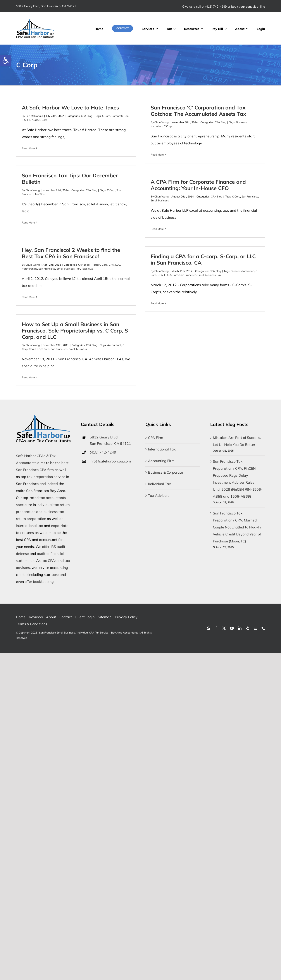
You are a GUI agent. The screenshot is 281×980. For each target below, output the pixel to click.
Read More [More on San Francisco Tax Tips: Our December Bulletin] (28, 222)
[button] (6, 60)
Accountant (114, 345)
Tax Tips (40, 194)
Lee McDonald (34, 116)
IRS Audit (33, 120)
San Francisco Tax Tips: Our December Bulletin (70, 179)
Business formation (242, 271)
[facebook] (216, 628)
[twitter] (224, 628)
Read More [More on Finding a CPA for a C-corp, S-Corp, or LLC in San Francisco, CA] (157, 303)
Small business (160, 200)
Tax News (87, 269)
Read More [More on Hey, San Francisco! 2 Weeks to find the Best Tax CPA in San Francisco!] (28, 297)
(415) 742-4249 (216, 7)
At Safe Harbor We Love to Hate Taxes (70, 107)
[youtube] (232, 628)
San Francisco (250, 197)
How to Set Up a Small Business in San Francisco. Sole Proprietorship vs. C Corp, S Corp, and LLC (75, 331)
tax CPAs (49, 561)
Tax (78, 269)
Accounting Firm (161, 461)
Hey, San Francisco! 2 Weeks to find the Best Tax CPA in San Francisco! (71, 253)
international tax (29, 526)
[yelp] (248, 628)
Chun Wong (161, 122)
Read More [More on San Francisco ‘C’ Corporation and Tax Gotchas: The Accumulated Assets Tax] (157, 155)
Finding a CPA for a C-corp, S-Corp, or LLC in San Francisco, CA (203, 259)
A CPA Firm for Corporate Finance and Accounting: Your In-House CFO (198, 185)
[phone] (263, 628)
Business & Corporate (165, 472)
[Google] (208, 628)
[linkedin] (240, 628)
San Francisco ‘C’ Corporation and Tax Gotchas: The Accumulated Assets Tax (198, 111)
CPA (111, 265)
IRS (24, 120)
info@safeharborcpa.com (110, 461)
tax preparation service (46, 477)
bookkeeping (43, 582)
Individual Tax (159, 484)
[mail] (255, 628)
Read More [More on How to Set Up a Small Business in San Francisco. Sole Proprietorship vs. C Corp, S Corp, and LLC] (28, 377)
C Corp (106, 116)
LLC (118, 265)
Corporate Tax (120, 116)
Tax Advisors (159, 495)
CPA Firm (156, 438)
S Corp (43, 120)
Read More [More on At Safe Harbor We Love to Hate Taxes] (28, 148)
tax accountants (53, 498)
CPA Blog (87, 116)
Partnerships (29, 269)
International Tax (162, 449)
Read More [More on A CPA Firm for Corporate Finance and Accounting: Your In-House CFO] (157, 229)
